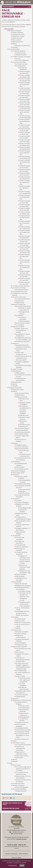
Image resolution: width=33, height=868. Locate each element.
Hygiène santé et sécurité (19, 647)
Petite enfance (20, 395)
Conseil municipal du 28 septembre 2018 (25, 121)
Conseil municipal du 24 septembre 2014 (25, 268)
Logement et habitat (18, 327)
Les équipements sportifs (23, 484)
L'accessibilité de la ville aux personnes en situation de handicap (23, 613)
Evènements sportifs (22, 476)
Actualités (15, 47)
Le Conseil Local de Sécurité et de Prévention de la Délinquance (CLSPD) (25, 597)
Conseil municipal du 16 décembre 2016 (25, 182)
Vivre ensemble (17, 582)
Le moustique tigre (21, 671)
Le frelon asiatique (21, 634)
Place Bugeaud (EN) (25, 508)
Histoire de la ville (17, 38)
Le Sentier (19, 501)
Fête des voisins (20, 621)
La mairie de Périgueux (19, 51)
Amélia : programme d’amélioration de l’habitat (22, 330)
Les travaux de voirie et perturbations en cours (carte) (22, 735)
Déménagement (24, 717)
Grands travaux (16, 765)
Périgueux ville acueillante (23, 586)
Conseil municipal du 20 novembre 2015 (25, 223)
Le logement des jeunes (23, 341)
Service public (20, 301)
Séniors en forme (25, 493)
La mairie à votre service (23, 299)
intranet (8, 854)
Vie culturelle (16, 499)
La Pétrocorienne (21, 619)
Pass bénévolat (20, 576)
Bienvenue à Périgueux (15, 31)
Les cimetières (20, 325)
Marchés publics (17, 382)
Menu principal (9, 29)
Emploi (14, 741)
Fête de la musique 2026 (23, 623)
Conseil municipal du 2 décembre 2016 (25, 188)
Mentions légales (17, 858)
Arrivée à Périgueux (18, 33)
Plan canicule (20, 652)
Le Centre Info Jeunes (22, 447)
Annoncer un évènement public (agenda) (25, 567)
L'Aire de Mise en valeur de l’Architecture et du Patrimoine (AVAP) (24, 358)
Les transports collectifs (23, 732)
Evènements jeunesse (22, 449)
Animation (15, 617)
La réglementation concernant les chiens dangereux (25, 604)
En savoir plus (13, 865)
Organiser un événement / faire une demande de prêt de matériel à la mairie (25, 560)
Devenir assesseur (25, 321)
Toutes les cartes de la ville (12, 804)
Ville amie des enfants (22, 393)
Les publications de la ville (20, 291)
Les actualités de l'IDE (22, 469)
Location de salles (17, 369)
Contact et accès (21, 53)
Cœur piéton (20, 758)
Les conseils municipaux (19, 62)
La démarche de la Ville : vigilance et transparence (25, 680)
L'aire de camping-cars (22, 739)
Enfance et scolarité (22, 397)
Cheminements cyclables (23, 730)
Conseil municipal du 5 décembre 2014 (25, 256)
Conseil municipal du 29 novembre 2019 (25, 84)
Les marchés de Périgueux (23, 745)
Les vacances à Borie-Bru (23, 432)
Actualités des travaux (18, 783)
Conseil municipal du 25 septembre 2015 (25, 232)
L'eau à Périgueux (21, 643)
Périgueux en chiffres (18, 36)
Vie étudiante (16, 462)
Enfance (15, 391)
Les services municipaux (19, 288)
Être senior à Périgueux (19, 471)
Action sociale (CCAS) (18, 473)
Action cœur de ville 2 (22, 756)
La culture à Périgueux (22, 502)
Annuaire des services (22, 290)
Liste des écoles (24, 415)
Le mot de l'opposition (22, 60)
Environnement (17, 630)
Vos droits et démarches (19, 297)
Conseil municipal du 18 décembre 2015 (25, 218)
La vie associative (21, 545)
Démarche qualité (21, 55)
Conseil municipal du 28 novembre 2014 (25, 262)
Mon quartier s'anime (22, 434)
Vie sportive (15, 475)
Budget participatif (21, 791)
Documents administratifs (23, 306)
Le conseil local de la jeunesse (21, 286)
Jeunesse (15, 443)
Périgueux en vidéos (18, 390)
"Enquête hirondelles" (22, 632)
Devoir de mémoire (21, 584)
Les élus (18, 58)
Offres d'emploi (17, 371)
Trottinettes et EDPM (22, 728)
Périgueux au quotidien (15, 388)
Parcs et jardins (16, 40)
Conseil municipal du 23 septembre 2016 (25, 197)
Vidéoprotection (21, 697)
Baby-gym (23, 491)
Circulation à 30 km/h (22, 722)
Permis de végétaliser (22, 787)
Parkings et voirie (24, 706)
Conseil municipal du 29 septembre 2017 (25, 162)
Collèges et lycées (21, 445)
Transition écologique (18, 785)
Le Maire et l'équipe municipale (21, 57)
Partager (6, 798)
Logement (15, 698)
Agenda (14, 44)
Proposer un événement (23, 46)
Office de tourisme (18, 42)
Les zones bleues (24, 708)
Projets (10, 763)
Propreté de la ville (21, 645)
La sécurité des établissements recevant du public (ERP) (23, 660)
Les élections (20, 315)
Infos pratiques (20, 467)
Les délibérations (21, 66)
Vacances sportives (25, 489)
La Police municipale (22, 695)
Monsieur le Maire (21, 839)
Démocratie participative (19, 789)
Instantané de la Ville (18, 34)
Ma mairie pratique (14, 49)
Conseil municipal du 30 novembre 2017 (25, 153)
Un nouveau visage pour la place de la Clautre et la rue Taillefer (23, 769)
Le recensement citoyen (23, 323)
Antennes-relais (20, 676)
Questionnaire (24, 426)
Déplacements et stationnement (22, 700)
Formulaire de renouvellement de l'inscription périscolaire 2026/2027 (25, 410)
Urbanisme (15, 343)
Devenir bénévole (21, 574)
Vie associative (16, 536)
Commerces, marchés (18, 743)
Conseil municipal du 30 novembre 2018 (25, 112)
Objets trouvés (20, 303)
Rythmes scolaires (25, 425)
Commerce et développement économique (21, 748)
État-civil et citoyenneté (19, 304)
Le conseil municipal (22, 64)
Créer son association (22, 547)
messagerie (14, 854)
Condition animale (25, 591)
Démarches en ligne (11, 809)
